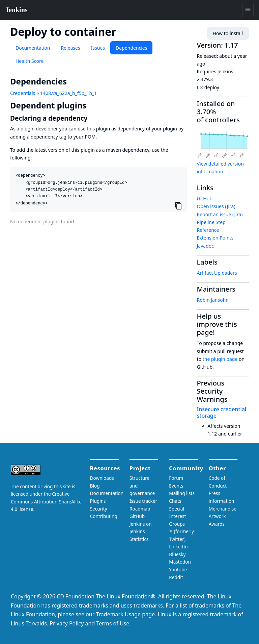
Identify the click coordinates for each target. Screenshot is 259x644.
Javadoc (205, 246)
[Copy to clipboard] (178, 205)
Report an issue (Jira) (220, 214)
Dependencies (131, 48)
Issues (98, 48)
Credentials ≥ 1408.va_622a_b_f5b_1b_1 (53, 93)
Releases (70, 48)
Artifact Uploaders (217, 273)
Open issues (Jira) (216, 206)
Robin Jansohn (213, 300)
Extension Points (215, 238)
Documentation (33, 48)
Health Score (30, 61)
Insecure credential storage (222, 412)
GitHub (205, 199)
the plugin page (220, 359)
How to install (228, 33)
